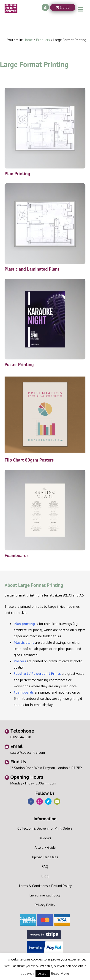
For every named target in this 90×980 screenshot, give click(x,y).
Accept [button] (43, 974)
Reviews (45, 838)
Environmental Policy (45, 895)
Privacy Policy (45, 905)
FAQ (45, 867)
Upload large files (45, 857)
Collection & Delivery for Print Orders (45, 828)
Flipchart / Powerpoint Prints (37, 673)
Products (43, 40)
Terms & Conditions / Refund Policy (45, 886)
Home (28, 40)
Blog (45, 876)
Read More (60, 973)
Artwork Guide (45, 847)
